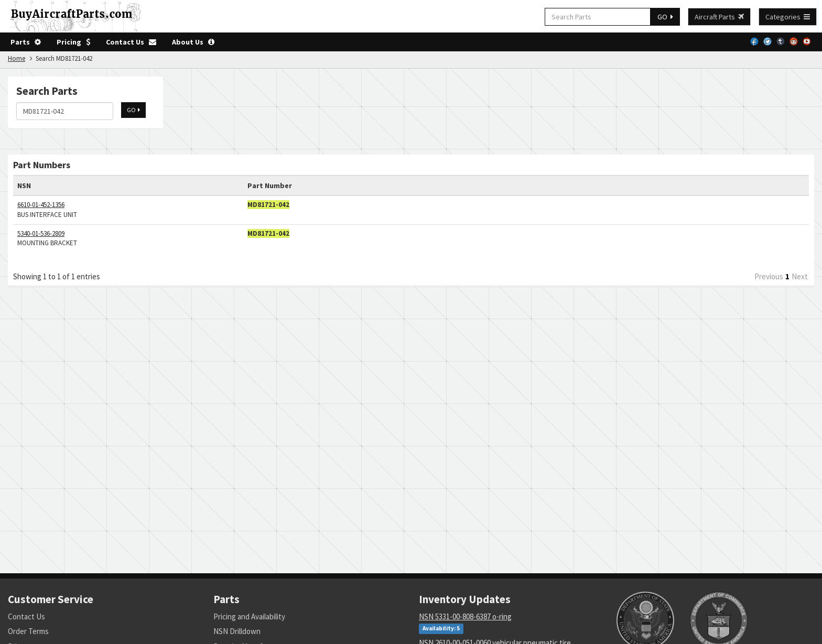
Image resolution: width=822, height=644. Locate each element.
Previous (769, 276)
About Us (193, 42)
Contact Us (131, 42)
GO (665, 17)
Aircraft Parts (719, 17)
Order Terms (28, 631)
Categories (788, 17)
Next (800, 276)
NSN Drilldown (237, 631)
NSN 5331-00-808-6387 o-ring (465, 616)
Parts (26, 42)
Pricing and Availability (249, 616)
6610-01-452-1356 (41, 205)
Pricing (73, 42)
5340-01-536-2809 (41, 233)
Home (17, 58)
